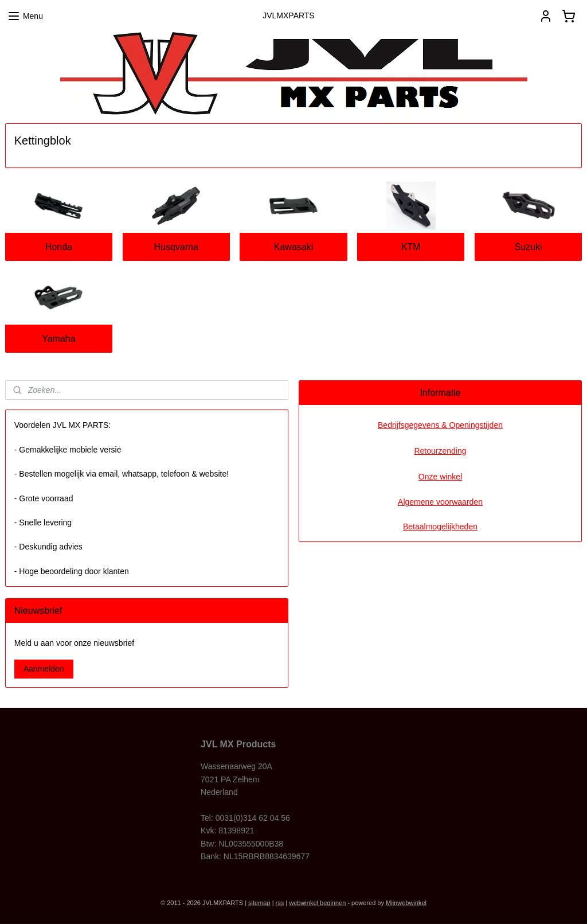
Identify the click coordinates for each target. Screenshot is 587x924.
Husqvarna (176, 247)
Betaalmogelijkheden (440, 527)
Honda (59, 247)
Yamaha (58, 339)
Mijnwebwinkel (406, 903)
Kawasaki (293, 247)
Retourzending (440, 451)
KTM (411, 247)
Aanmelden (44, 669)
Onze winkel (440, 477)
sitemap (259, 903)
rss (280, 903)
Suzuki (529, 247)
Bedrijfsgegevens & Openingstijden (440, 425)
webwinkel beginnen (317, 903)
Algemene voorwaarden (440, 502)
